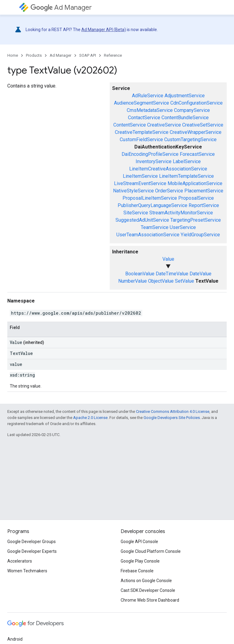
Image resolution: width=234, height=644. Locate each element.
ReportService (204, 205)
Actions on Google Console (146, 581)
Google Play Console (140, 561)
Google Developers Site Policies (172, 418)
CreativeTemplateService (142, 132)
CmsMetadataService (150, 110)
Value (168, 259)
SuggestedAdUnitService (142, 220)
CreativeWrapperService (196, 132)
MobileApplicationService (195, 183)
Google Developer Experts (32, 551)
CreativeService (164, 125)
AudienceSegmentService (142, 103)
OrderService (169, 191)
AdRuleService (148, 96)
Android (15, 639)
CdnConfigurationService (197, 103)
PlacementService (204, 191)
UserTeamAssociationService (148, 235)
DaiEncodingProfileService (150, 154)
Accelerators (20, 561)
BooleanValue (140, 274)
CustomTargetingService (190, 140)
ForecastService (197, 154)
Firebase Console (137, 571)
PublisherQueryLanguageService (152, 205)
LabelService (187, 161)
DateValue (200, 274)
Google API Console (139, 542)
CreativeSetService (203, 125)
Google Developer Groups (32, 542)
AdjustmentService (185, 96)
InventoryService (154, 161)
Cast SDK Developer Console (148, 590)
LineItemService (140, 176)
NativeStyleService (133, 191)
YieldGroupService (200, 235)
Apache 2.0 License (90, 418)
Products (34, 55)
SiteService (136, 213)
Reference (113, 55)
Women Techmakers (27, 571)
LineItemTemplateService (186, 176)
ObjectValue (161, 281)
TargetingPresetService (196, 220)
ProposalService (196, 198)
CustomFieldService (141, 140)
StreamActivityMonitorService (181, 213)
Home (13, 55)
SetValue (184, 281)
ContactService (144, 118)
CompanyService (192, 110)
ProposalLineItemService (150, 198)
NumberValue (133, 281)
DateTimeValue (172, 274)
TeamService (155, 227)
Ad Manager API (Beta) (104, 30)
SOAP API (88, 55)
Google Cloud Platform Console (151, 551)
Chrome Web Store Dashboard (150, 600)
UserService (183, 227)
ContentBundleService (185, 118)
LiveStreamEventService (140, 183)
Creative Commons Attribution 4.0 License (173, 411)
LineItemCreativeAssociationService (168, 169)
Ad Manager (61, 7)
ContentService (130, 125)
